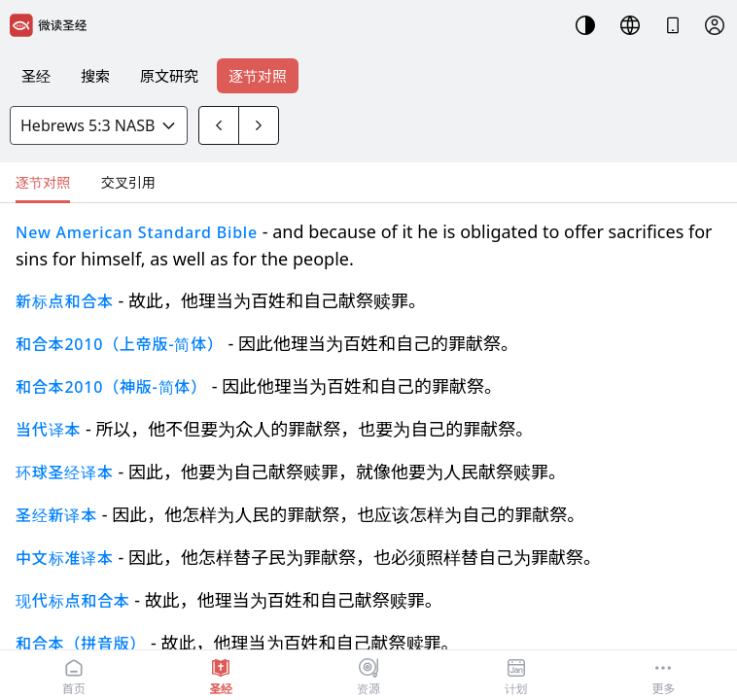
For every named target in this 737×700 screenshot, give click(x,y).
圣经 (36, 76)
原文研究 (169, 76)
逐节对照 (258, 76)
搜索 (95, 76)
